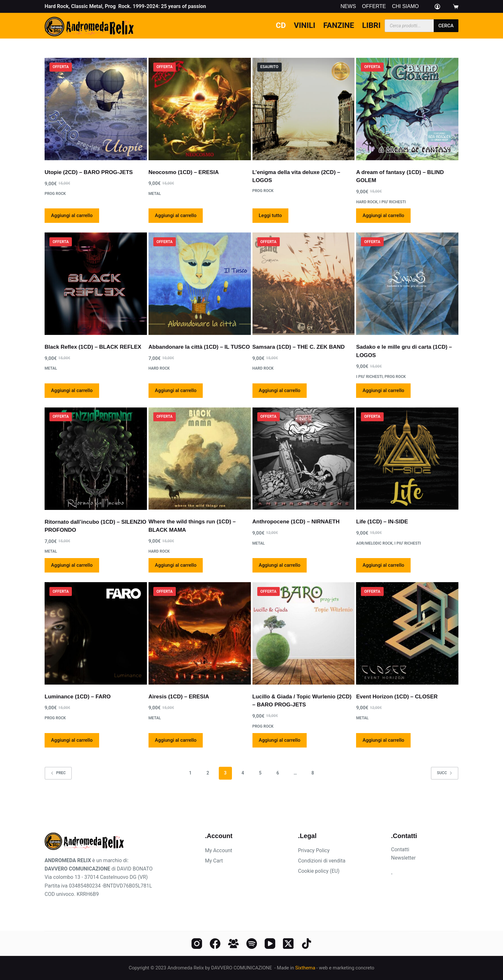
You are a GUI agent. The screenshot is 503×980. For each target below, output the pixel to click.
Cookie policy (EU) (319, 871)
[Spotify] (252, 944)
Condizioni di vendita (322, 861)
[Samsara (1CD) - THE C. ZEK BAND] (304, 284)
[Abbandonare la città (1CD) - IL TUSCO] (200, 284)
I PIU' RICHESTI (392, 202)
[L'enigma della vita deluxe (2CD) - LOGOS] (304, 109)
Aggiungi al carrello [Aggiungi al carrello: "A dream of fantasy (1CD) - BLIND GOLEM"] (383, 215)
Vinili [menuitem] (305, 25)
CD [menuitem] (281, 25)
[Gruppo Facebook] (233, 944)
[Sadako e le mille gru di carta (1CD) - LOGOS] (407, 284)
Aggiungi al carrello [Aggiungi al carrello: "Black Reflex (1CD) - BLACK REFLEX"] (72, 390)
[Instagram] (197, 944)
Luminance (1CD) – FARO (78, 697)
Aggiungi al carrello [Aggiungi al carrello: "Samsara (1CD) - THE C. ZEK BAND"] (280, 390)
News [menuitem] (348, 6)
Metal (155, 194)
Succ (445, 773)
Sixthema (305, 968)
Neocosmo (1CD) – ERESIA (184, 172)
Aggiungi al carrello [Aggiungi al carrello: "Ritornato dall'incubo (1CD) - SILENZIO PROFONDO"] (72, 565)
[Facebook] (215, 944)
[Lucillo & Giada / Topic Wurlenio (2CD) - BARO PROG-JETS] (304, 633)
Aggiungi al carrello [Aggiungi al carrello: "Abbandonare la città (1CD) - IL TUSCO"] (176, 390)
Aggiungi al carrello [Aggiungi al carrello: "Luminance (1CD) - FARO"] (72, 740)
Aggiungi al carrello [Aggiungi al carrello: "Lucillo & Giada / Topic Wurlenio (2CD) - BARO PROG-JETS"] (280, 740)
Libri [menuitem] (371, 25)
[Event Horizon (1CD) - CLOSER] (407, 633)
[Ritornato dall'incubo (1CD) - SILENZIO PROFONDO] (96, 459)
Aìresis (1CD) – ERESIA (179, 697)
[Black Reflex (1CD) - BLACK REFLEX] (96, 284)
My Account (219, 850)
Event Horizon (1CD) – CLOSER (397, 697)
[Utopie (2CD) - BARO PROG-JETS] (96, 109)
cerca (446, 26)
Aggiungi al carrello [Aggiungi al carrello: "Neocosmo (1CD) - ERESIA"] (176, 215)
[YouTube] (270, 944)
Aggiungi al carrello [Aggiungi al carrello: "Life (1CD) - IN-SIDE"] (383, 565)
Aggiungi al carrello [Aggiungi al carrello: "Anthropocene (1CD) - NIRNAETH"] (280, 565)
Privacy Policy (314, 850)
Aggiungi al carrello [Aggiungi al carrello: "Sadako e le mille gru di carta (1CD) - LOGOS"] (383, 390)
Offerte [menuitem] (374, 6)
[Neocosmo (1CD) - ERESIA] (200, 109)
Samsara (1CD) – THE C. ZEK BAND (299, 347)
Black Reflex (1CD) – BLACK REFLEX (93, 347)
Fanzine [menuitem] (339, 25)
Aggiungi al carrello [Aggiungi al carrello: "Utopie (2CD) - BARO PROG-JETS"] (72, 215)
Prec (58, 773)
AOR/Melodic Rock (374, 543)
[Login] (437, 7)
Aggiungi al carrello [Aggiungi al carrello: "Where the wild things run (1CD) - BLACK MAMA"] (176, 565)
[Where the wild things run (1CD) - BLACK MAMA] (200, 459)
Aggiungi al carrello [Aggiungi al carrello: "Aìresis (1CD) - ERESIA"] (176, 740)
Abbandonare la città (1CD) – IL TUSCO (199, 347)
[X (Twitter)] (288, 944)
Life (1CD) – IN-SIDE (382, 522)
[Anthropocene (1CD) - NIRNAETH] (304, 459)
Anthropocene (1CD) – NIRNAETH (296, 522)
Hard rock (367, 202)
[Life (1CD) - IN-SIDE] (407, 459)
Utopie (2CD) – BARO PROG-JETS (89, 172)
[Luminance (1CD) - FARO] (96, 633)
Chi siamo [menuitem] (405, 6)
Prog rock (55, 194)
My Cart (214, 861)
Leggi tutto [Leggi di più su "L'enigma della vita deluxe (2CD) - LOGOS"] (270, 215)
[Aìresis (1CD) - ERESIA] (200, 633)
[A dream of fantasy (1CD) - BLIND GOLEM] (407, 109)
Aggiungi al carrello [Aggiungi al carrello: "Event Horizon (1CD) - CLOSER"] (383, 740)
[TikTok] (307, 944)
